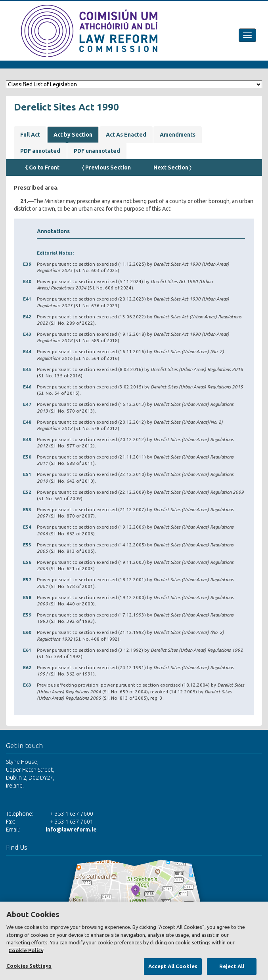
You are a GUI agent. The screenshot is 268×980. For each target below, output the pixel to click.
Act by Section (73, 135)
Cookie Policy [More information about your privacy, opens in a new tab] (26, 950)
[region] (134, 941)
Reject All (232, 966)
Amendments (178, 135)
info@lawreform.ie (71, 830)
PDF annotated (40, 151)
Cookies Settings (29, 966)
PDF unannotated (97, 151)
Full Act (30, 135)
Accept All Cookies (173, 966)
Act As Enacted (126, 135)
